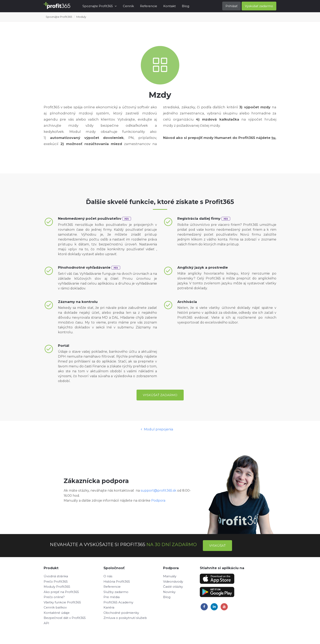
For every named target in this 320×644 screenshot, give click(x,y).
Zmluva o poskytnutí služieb (125, 618)
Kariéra (109, 607)
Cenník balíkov (55, 607)
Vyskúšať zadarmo (259, 6)
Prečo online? (54, 597)
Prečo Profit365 (56, 581)
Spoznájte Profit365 (59, 17)
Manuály (170, 576)
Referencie (149, 6)
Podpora (158, 500)
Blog (186, 6)
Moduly (81, 17)
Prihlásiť (232, 6)
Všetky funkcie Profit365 (62, 602)
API (46, 623)
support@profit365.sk (158, 490)
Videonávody (173, 581)
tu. (274, 138)
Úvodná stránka (56, 576)
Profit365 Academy (118, 602)
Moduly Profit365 (57, 587)
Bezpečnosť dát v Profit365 (65, 618)
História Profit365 (117, 581)
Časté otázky (173, 587)
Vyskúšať (217, 546)
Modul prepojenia (157, 429)
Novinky (169, 592)
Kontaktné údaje (57, 613)
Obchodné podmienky (121, 613)
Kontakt (169, 6)
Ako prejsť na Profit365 (61, 592)
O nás (108, 576)
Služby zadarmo (116, 592)
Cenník (128, 6)
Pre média (112, 597)
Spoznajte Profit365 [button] (100, 6)
